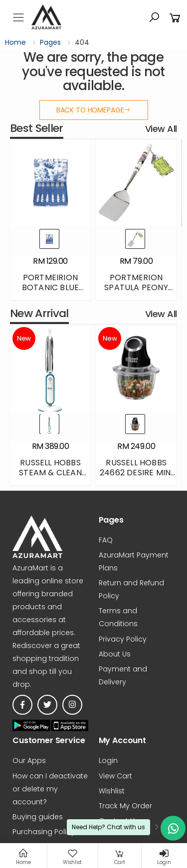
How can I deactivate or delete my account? (50, 789)
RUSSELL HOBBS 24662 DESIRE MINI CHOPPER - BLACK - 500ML (136, 478)
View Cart (115, 776)
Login (108, 761)
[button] (154, 17)
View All (161, 129)
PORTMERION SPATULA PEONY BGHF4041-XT (136, 287)
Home (15, 42)
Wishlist (112, 791)
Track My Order (125, 806)
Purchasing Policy (44, 832)
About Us (115, 654)
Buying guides (38, 817)
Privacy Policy (123, 639)
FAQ (106, 540)
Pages (50, 42)
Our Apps (29, 761)
